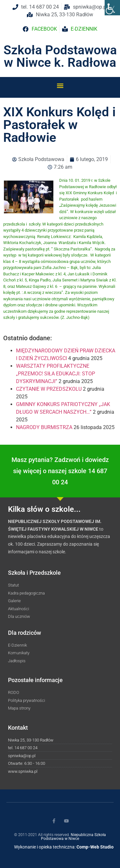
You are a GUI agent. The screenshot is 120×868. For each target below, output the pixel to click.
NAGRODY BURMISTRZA (44, 427)
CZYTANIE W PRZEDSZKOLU (49, 389)
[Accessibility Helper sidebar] (112, 8)
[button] (60, 85)
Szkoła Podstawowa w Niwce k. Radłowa (60, 56)
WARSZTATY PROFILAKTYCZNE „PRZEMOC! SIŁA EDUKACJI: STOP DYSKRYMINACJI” (56, 374)
